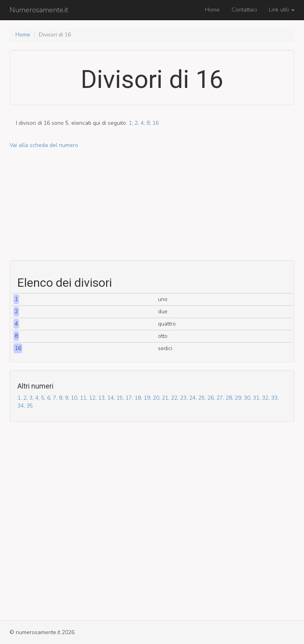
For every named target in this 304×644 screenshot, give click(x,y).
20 (156, 398)
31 (256, 398)
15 (120, 398)
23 (183, 398)
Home (212, 10)
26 (211, 398)
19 (147, 398)
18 (138, 398)
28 (229, 398)
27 (220, 398)
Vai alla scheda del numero (44, 145)
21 (165, 398)
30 (247, 398)
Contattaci (244, 10)
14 (110, 398)
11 (83, 398)
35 (30, 406)
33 (274, 398)
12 (92, 398)
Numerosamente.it (39, 10)
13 (101, 398)
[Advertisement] (152, 205)
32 (265, 398)
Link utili (282, 10)
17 (129, 398)
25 (201, 398)
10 (74, 398)
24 (192, 398)
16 (156, 123)
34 (21, 406)
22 (174, 398)
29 (238, 398)
